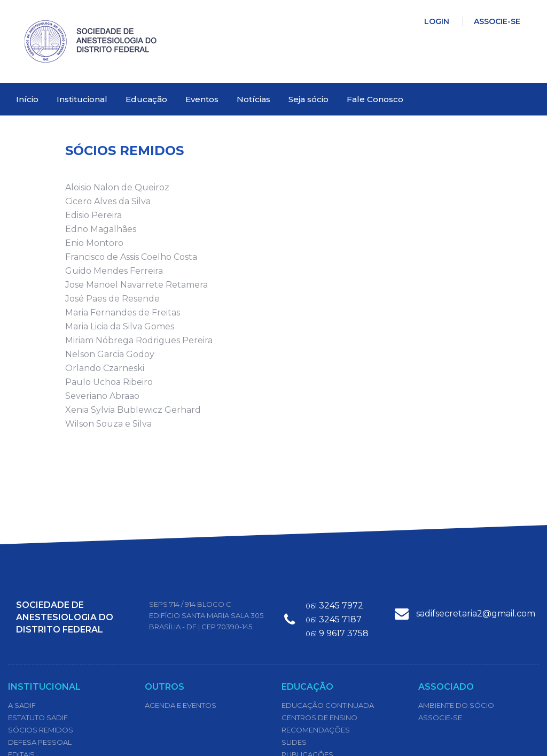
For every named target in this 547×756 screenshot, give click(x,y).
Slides (294, 742)
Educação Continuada (328, 705)
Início (27, 99)
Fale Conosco (375, 99)
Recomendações (316, 730)
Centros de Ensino (319, 718)
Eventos (202, 99)
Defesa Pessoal (40, 742)
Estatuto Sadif (38, 718)
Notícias (253, 99)
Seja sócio (308, 99)
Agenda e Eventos (181, 705)
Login (437, 21)
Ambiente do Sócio (456, 705)
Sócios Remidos (41, 730)
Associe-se (497, 21)
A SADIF (22, 705)
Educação (146, 99)
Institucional (82, 99)
